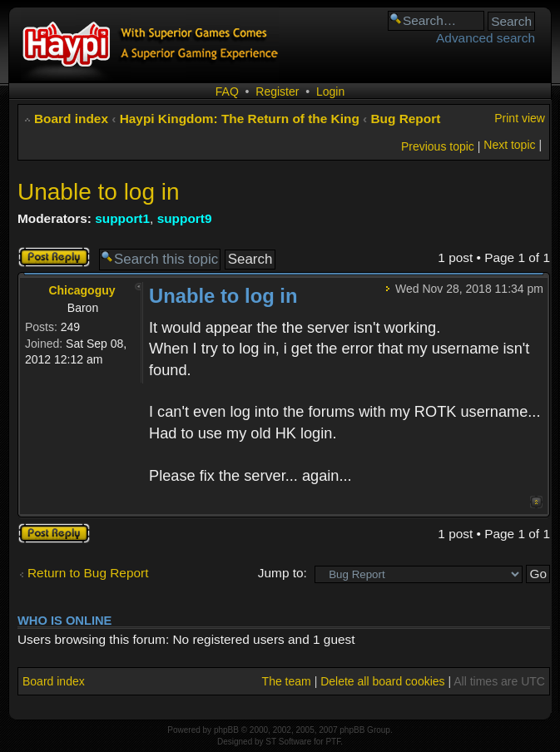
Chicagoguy (82, 290)
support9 (185, 218)
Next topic (509, 145)
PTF (333, 742)
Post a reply (54, 257)
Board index (71, 119)
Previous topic (438, 146)
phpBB (226, 730)
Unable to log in (99, 192)
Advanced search (486, 38)
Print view (520, 118)
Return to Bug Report (88, 573)
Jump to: (282, 573)
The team (287, 681)
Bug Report (406, 119)
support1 (122, 218)
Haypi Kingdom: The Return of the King (240, 119)
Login (330, 92)
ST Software (288, 742)
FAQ (227, 92)
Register (277, 92)
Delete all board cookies (382, 681)
